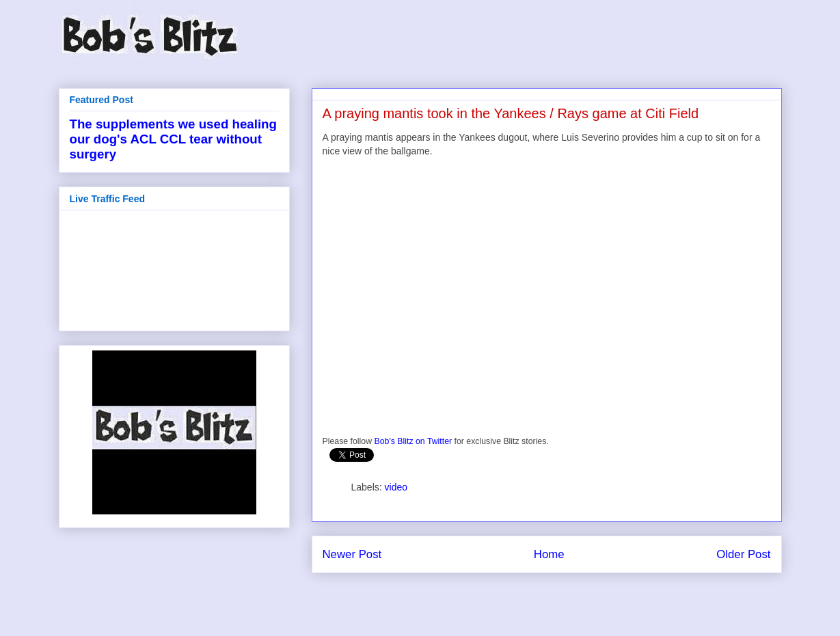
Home (549, 554)
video (396, 487)
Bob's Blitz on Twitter (413, 441)
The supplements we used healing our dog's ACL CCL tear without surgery (173, 139)
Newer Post (352, 554)
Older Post (743, 554)
